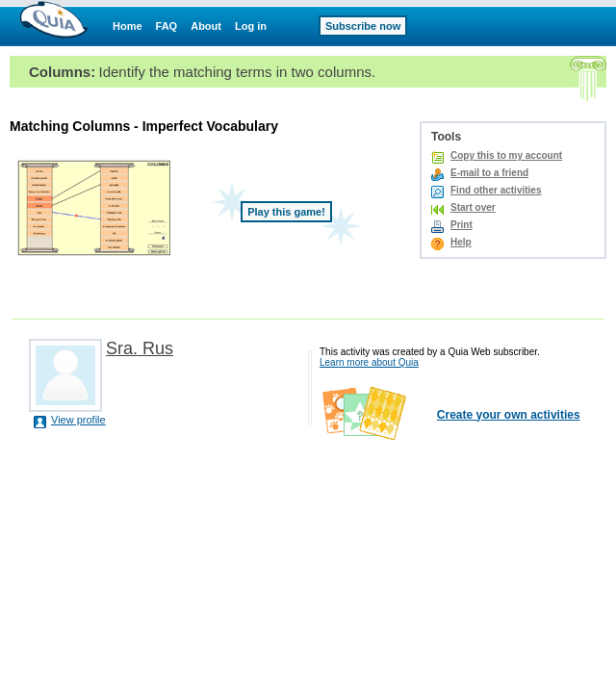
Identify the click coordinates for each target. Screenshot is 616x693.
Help (461, 242)
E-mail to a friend (489, 173)
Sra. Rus (140, 348)
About (206, 26)
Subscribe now (363, 26)
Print (462, 225)
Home (128, 26)
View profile (78, 420)
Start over (473, 207)
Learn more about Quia (369, 362)
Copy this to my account (506, 155)
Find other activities (496, 190)
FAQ (167, 26)
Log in (251, 26)
